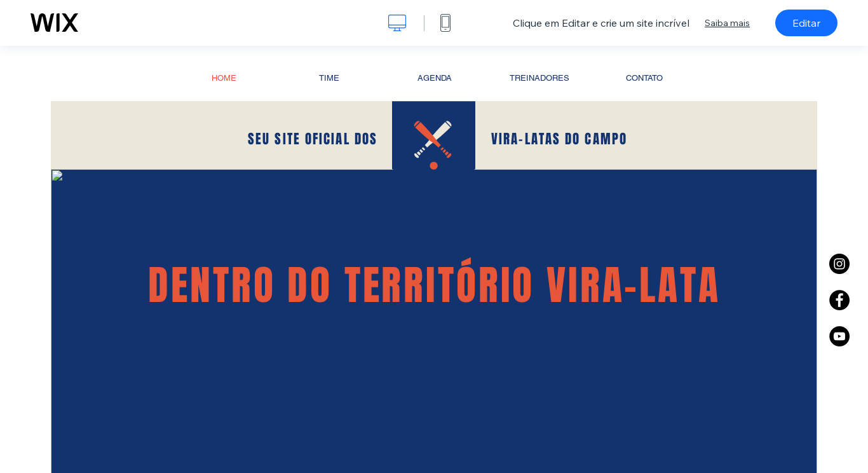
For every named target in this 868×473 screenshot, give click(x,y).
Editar (806, 23)
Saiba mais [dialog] (727, 23)
